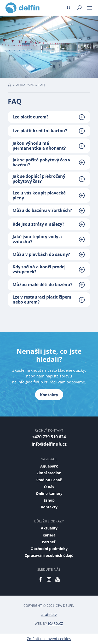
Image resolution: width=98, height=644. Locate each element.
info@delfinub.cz (33, 382)
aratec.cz (49, 614)
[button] (49, 117)
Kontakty (49, 395)
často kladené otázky (66, 370)
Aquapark (25, 85)
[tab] (49, 117)
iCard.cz (56, 624)
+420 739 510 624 (49, 437)
